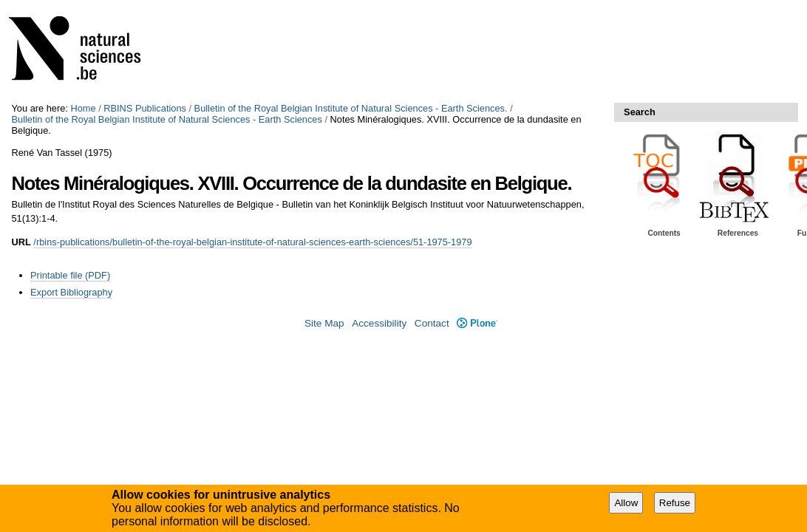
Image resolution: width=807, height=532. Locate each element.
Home (83, 108)
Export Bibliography (71, 292)
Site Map (324, 323)
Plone (477, 323)
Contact (432, 323)
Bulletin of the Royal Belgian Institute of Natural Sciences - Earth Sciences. (351, 108)
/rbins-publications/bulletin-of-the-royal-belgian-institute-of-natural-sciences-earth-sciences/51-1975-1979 (252, 242)
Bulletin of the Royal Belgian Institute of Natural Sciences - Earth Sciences (166, 119)
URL (21, 242)
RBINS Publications (145, 108)
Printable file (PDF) (70, 275)
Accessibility (379, 323)
